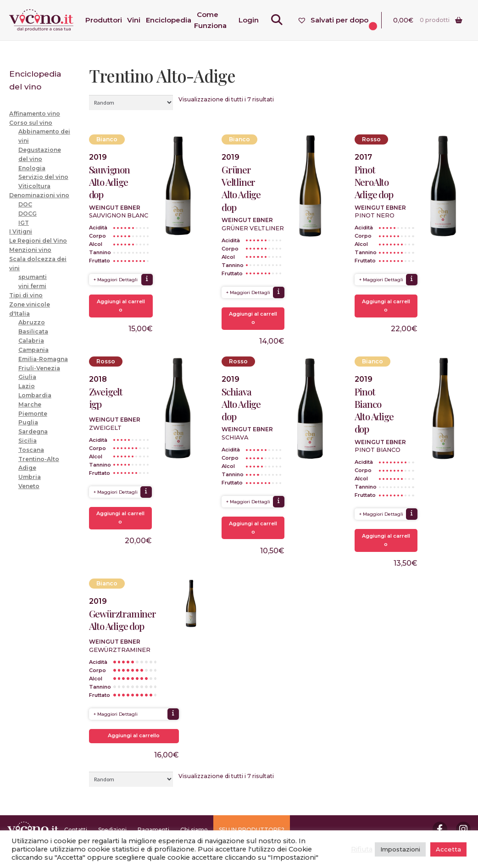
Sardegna (33, 431)
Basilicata (33, 331)
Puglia (28, 422)
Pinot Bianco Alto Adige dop (374, 410)
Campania (33, 350)
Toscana (31, 450)
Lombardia (35, 395)
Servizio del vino (43, 177)
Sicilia (28, 441)
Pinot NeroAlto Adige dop (374, 182)
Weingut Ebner (115, 208)
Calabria (31, 341)
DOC (25, 204)
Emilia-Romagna (43, 359)
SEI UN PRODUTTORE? (252, 830)
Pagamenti (153, 830)
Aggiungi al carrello (121, 306)
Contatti (76, 830)
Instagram (463, 829)
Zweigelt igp (106, 398)
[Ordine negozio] (131, 102)
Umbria (30, 477)
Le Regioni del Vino (38, 241)
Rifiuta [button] (362, 849)
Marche (30, 404)
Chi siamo (194, 830)
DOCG (28, 214)
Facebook (440, 829)
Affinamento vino (35, 114)
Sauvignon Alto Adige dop (109, 182)
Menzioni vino (30, 250)
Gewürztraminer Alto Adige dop (122, 620)
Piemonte (33, 414)
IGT (24, 223)
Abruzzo (32, 322)
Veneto (29, 486)
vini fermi (32, 286)
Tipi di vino (26, 295)
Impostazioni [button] (400, 849)
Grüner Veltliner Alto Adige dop (241, 188)
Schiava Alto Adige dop (241, 404)
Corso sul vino (31, 123)
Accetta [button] (448, 849)
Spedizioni (112, 830)
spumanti (33, 277)
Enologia (32, 168)
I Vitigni (21, 231)
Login (251, 20)
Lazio (27, 386)
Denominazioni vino (39, 195)
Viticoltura (34, 186)
